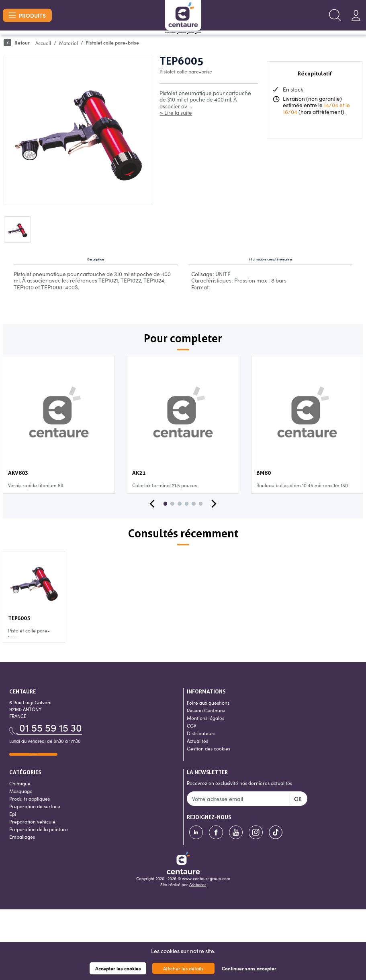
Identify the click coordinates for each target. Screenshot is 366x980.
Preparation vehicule (32, 854)
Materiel (68, 58)
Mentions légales (205, 742)
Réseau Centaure (121, 40)
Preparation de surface (35, 839)
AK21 (139, 497)
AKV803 (18, 497)
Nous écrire (33, 781)
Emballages (22, 869)
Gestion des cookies (209, 773)
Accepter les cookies (118, 968)
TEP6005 (19, 642)
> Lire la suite (176, 128)
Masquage (21, 824)
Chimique (20, 816)
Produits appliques (30, 831)
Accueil (43, 58)
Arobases (198, 917)
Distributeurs (175, 40)
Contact (257, 40)
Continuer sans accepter (249, 968)
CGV (192, 750)
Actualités (220, 40)
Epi (13, 847)
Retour (17, 57)
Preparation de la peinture (39, 862)
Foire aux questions (208, 727)
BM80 (264, 497)
